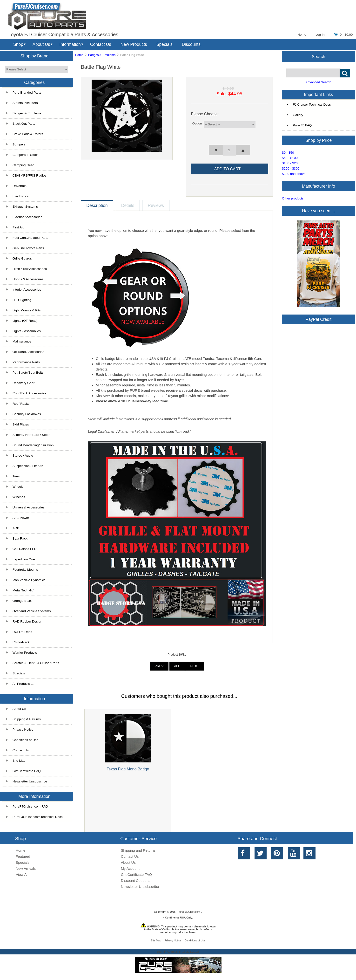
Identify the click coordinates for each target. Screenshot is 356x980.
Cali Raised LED (22, 549)
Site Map (16, 761)
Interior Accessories (24, 290)
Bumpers (16, 144)
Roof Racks (18, 404)
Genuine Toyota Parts (25, 248)
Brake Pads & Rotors (25, 134)
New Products (134, 44)
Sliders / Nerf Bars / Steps (28, 435)
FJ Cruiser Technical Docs (309, 105)
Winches (16, 497)
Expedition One (21, 559)
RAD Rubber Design (24, 621)
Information (70, 44)
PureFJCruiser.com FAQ (27, 806)
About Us (41, 44)
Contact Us (101, 44)
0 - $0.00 (343, 35)
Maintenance (19, 341)
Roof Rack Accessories (26, 393)
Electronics (17, 196)
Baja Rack (17, 538)
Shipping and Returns (138, 850)
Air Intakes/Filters (22, 103)
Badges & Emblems (102, 55)
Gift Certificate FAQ (24, 771)
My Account (130, 868)
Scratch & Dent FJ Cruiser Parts (33, 663)
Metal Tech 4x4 (20, 590)
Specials (165, 44)
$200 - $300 (291, 168)
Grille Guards (19, 258)
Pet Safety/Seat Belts (25, 373)
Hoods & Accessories (25, 279)
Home (302, 35)
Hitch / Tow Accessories (27, 269)
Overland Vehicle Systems (29, 611)
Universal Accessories (26, 507)
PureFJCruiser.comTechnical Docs (35, 817)
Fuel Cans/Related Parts (27, 238)
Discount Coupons (135, 881)
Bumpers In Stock (22, 155)
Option (197, 123)
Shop (18, 44)
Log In (320, 35)
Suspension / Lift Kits (25, 466)
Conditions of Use (22, 740)
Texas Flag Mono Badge (128, 769)
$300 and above (294, 174)
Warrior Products (22, 653)
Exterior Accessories (24, 217)
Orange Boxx (19, 601)
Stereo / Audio (20, 456)
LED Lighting (19, 300)
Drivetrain (17, 186)
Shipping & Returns (24, 719)
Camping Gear (20, 165)
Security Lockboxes (24, 414)
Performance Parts (23, 362)
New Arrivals (26, 868)
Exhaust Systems (22, 207)
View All (22, 874)
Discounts (191, 44)
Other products (293, 198)
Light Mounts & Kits (24, 310)
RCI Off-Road (19, 632)
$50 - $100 (290, 158)
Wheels (15, 487)
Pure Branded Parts (24, 93)
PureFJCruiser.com (189, 912)
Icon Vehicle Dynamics (26, 580)
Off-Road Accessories (25, 352)
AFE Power (18, 518)
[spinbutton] (229, 150)
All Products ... (20, 684)
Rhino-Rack (18, 642)
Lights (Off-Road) (22, 321)
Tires (13, 476)
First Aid (15, 227)
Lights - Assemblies (24, 331)
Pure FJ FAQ (299, 125)
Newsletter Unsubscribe (27, 781)
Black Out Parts (21, 124)
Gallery (295, 115)
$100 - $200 (291, 163)
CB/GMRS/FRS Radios (27, 175)
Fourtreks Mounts (22, 570)
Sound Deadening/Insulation (30, 445)
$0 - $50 (288, 153)
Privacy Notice (20, 730)
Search (319, 56)
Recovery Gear (20, 383)
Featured (23, 856)
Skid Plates (18, 424)
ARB (13, 528)
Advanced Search (318, 82)
